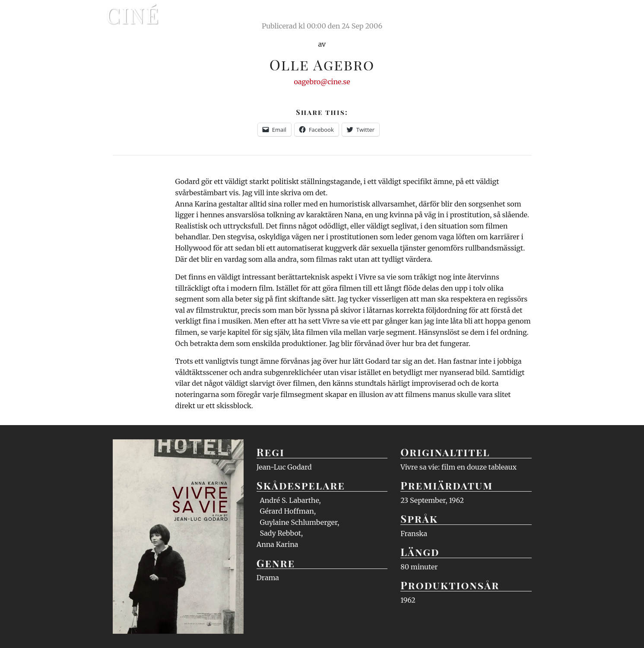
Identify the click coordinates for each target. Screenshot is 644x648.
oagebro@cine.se (322, 82)
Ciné (133, 15)
